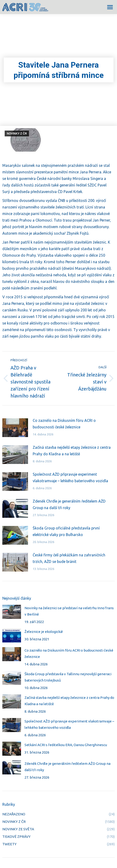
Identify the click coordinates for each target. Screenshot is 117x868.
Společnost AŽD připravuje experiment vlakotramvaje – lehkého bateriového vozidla (70, 478)
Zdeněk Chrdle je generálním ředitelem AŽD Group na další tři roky (69, 504)
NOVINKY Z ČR (17, 134)
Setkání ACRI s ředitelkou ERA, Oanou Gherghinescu (66, 745)
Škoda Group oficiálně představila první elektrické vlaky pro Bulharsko (66, 531)
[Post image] (15, 428)
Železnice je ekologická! (44, 632)
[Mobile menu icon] (110, 7)
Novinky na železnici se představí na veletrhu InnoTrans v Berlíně (69, 611)
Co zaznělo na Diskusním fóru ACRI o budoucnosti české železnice (64, 424)
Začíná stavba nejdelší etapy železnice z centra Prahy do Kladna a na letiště (72, 451)
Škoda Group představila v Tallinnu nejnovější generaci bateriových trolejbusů (68, 677)
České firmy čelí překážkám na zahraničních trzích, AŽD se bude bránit (69, 558)
